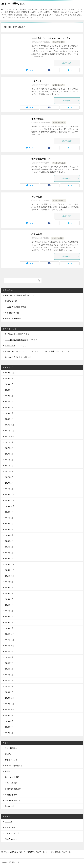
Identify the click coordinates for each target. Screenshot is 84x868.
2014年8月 (9, 657)
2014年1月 (9, 692)
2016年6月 (9, 529)
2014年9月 (9, 652)
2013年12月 (9, 698)
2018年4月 (9, 402)
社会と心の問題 (57, 238)
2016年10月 (9, 506)
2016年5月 (9, 535)
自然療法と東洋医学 (13, 789)
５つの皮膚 (37, 197)
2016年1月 (9, 559)
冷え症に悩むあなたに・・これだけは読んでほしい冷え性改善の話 (31, 351)
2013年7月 (9, 727)
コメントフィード (12, 833)
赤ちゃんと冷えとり (13, 357)
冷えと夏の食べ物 (12, 313)
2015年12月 (9, 564)
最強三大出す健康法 (13, 319)
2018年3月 (9, 407)
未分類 (7, 771)
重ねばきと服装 (58, 42)
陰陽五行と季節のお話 (14, 800)
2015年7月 (9, 593)
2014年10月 (9, 646)
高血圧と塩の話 (11, 301)
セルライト (37, 81)
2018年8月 (9, 378)
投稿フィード (10, 827)
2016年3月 (9, 547)
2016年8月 (9, 518)
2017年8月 (9, 448)
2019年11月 (9, 373)
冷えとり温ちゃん (13, 4)
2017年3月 (9, 477)
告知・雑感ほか (11, 748)
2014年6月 (9, 669)
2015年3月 (9, 617)
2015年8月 (9, 587)
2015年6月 (9, 599)
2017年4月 (9, 471)
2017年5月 (9, 466)
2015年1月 (9, 628)
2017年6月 (9, 460)
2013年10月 (9, 709)
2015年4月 (9, 611)
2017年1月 (9, 489)
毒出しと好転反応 (59, 123)
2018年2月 (9, 413)
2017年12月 (9, 425)
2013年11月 (9, 704)
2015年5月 (9, 605)
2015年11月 (9, 570)
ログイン (8, 822)
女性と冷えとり (58, 85)
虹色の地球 (37, 234)
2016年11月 (9, 500)
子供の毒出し (38, 119)
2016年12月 (9, 495)
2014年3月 (9, 686)
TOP (13, 852)
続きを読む (71, 63)
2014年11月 (9, 640)
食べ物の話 (9, 806)
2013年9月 (9, 715)
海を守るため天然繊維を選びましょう (20, 295)
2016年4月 (9, 541)
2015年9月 (9, 582)
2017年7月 (9, 454)
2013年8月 (9, 721)
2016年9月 (9, 512)
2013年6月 (9, 733)
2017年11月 (9, 431)
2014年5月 (9, 675)
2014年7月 (9, 663)
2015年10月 (9, 576)
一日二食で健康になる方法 (15, 307)
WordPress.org (11, 839)
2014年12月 (9, 634)
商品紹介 (8, 754)
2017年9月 (9, 442)
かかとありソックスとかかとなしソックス (51, 38)
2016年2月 (9, 553)
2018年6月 (9, 390)
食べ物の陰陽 (10, 334)
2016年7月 (9, 524)
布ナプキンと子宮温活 (14, 766)
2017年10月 (9, 437)
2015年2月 (9, 622)
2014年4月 (9, 680)
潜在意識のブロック (41, 159)
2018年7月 (9, 384)
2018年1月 (9, 419)
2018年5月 (9, 396)
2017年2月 (9, 483)
